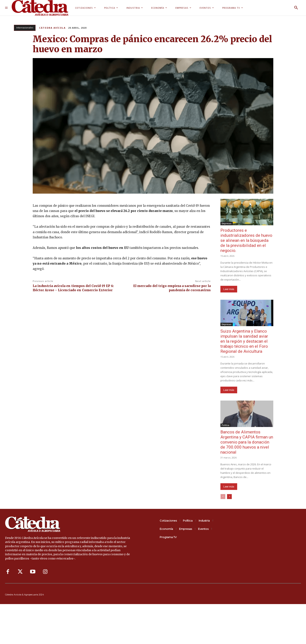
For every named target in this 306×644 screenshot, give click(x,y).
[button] (296, 8)
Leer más (229, 289)
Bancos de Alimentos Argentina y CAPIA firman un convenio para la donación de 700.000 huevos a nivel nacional (247, 442)
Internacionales (25, 28)
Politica (225, 425)
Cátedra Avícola (52, 28)
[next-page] (229, 497)
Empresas (227, 223)
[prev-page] (223, 497)
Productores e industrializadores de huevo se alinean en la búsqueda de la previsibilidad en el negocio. (246, 240)
